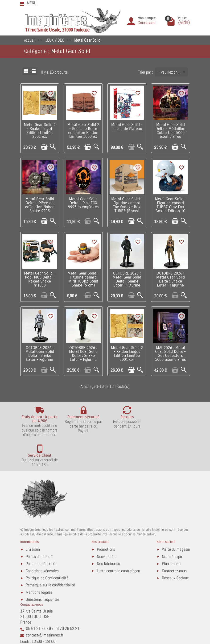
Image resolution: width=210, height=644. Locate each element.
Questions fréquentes (43, 569)
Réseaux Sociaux (175, 548)
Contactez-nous (174, 541)
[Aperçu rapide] (53, 147)
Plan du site (171, 534)
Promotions (106, 519)
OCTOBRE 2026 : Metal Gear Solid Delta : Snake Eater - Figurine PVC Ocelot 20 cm (83, 356)
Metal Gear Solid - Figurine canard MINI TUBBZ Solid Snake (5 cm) (83, 279)
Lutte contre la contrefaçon (118, 541)
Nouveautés (106, 527)
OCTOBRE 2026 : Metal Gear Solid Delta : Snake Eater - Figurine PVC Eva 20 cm (171, 281)
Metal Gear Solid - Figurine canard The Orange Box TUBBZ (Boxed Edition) (127, 207)
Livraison (33, 519)
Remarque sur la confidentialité (50, 555)
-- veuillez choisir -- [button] (173, 72)
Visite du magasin (176, 519)
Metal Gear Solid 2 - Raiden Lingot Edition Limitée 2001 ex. (127, 354)
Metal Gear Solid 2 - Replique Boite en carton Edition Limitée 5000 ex (83, 131)
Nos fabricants (108, 534)
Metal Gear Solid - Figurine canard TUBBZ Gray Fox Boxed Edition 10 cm (171, 207)
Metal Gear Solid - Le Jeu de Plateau (127, 127)
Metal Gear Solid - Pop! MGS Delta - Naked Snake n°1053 (40, 279)
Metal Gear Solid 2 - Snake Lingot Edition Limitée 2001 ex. (40, 131)
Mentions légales (39, 562)
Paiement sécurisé (40, 534)
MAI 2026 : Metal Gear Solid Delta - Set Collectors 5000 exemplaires (171, 354)
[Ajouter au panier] (44, 147)
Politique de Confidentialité (47, 548)
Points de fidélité (39, 527)
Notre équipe (172, 527)
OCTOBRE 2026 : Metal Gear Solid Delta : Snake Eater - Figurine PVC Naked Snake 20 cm (127, 283)
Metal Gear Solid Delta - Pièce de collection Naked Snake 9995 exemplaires (40, 207)
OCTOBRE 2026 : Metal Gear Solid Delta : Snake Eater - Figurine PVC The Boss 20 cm (40, 358)
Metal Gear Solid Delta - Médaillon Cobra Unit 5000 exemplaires (170, 131)
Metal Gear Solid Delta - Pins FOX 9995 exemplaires (83, 203)
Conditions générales (42, 541)
